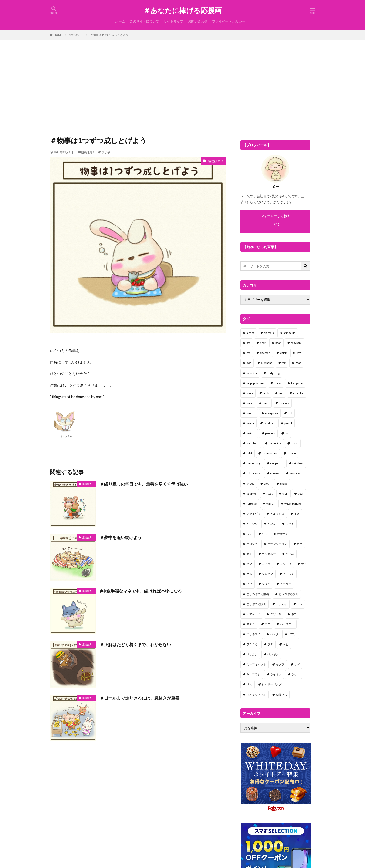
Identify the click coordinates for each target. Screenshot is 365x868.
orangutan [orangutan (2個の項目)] (272, 413)
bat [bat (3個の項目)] (248, 343)
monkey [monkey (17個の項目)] (284, 403)
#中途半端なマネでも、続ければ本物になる (141, 591)
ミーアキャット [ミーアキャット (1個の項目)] (256, 664)
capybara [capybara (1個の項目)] (296, 343)
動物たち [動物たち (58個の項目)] (281, 695)
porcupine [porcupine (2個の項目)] (275, 443)
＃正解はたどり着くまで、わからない (135, 644)
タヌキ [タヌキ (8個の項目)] (266, 584)
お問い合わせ (198, 21)
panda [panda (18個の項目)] (250, 423)
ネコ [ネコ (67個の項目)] (294, 614)
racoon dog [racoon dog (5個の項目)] (253, 463)
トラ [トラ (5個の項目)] (300, 604)
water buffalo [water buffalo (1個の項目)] (293, 504)
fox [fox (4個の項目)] (284, 363)
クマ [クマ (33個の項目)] (249, 564)
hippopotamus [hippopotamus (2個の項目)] (255, 383)
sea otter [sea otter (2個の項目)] (295, 473)
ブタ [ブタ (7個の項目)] (270, 644)
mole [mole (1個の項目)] (266, 403)
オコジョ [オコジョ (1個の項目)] (252, 544)
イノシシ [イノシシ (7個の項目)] (252, 524)
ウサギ (106, 152)
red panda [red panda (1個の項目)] (276, 463)
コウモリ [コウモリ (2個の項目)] (286, 564)
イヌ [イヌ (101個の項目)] (297, 514)
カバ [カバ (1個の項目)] (300, 544)
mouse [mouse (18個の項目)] (251, 413)
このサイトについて (144, 21)
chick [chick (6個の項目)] (283, 353)
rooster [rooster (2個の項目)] (275, 473)
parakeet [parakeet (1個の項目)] (269, 423)
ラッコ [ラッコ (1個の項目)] (295, 674)
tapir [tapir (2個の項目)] (285, 494)
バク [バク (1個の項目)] (267, 624)
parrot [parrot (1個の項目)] (288, 423)
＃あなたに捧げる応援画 (182, 10)
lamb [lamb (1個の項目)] (266, 393)
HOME (58, 35)
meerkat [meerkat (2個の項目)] (298, 393)
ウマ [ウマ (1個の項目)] (265, 534)
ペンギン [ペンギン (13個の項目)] (273, 654)
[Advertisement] (182, 86)
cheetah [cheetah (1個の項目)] (265, 353)
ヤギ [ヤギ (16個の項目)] (297, 664)
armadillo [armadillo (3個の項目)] (289, 333)
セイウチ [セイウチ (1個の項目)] (288, 574)
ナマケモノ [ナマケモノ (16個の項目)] (253, 614)
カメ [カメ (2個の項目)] (249, 554)
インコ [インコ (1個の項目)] (272, 524)
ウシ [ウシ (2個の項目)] (249, 534)
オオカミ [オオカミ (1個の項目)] (283, 534)
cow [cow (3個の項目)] (299, 353)
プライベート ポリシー (229, 21)
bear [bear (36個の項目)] (263, 343)
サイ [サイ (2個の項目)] (304, 564)
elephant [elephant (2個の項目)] (266, 363)
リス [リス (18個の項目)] (249, 684)
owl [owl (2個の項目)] (290, 413)
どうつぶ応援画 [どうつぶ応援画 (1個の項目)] (288, 594)
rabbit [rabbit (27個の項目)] (294, 443)
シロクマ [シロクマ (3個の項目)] (267, 574)
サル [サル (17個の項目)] (249, 574)
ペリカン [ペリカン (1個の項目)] (252, 654)
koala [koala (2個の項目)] (250, 393)
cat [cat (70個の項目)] (248, 353)
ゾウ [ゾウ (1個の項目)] (249, 584)
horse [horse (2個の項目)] (278, 383)
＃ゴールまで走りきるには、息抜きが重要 (140, 698)
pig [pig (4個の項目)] (287, 433)
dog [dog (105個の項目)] (249, 363)
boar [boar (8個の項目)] (278, 343)
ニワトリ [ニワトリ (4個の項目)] (276, 614)
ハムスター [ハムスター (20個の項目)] (287, 624)
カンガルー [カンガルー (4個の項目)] (269, 554)
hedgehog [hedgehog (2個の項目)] (273, 373)
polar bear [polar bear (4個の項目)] (253, 443)
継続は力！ (76, 35)
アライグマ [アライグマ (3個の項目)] (253, 514)
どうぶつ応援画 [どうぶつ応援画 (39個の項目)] (256, 604)
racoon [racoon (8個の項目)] (291, 453)
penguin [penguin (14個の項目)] (270, 433)
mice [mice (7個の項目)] (250, 403)
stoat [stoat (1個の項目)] (269, 494)
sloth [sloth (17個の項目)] (267, 484)
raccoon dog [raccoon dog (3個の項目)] (270, 453)
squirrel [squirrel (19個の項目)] (252, 494)
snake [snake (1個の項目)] (284, 484)
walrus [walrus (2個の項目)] (270, 504)
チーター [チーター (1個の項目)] (286, 584)
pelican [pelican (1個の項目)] (251, 433)
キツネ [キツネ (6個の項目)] (290, 554)
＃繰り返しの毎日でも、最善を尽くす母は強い (144, 484)
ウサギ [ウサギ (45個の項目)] (290, 524)
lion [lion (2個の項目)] (281, 393)
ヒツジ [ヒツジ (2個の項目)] (293, 634)
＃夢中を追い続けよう (121, 537)
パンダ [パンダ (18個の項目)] (274, 634)
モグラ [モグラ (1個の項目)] (280, 664)
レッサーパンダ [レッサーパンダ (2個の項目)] (272, 684)
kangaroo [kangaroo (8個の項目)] (297, 383)
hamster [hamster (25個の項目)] (252, 373)
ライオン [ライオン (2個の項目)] (276, 674)
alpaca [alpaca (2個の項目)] (250, 333)
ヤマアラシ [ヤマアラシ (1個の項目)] (253, 674)
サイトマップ (173, 21)
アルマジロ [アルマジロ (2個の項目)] (277, 514)
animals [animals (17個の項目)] (269, 333)
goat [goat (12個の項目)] (298, 363)
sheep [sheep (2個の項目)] (250, 484)
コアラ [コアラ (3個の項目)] (266, 564)
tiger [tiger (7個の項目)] (301, 494)
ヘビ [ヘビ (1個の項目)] (286, 644)
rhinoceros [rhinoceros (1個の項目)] (253, 473)
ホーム (120, 21)
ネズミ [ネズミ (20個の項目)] (251, 624)
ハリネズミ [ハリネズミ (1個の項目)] (253, 634)
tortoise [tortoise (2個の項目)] (252, 504)
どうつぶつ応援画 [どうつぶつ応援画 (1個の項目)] (258, 594)
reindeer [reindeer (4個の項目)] (298, 463)
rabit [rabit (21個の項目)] (249, 453)
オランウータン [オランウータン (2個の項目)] (277, 544)
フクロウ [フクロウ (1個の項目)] (252, 644)
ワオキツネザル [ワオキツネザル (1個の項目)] (256, 695)
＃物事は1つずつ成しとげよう (109, 35)
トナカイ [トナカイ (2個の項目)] (281, 604)
